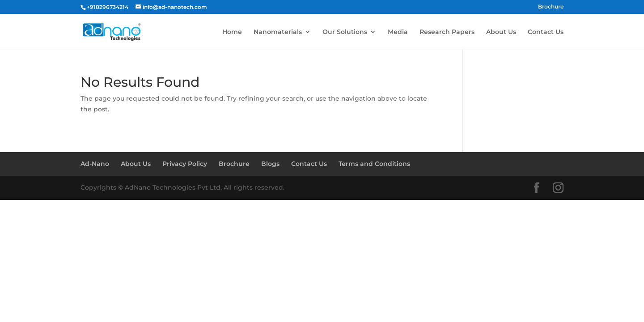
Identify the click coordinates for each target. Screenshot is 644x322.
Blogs (270, 164)
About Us (501, 32)
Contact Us (546, 32)
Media (398, 32)
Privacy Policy (185, 164)
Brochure (551, 7)
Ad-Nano (95, 164)
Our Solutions (345, 32)
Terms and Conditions (374, 164)
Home (232, 32)
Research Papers (447, 32)
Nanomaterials (278, 32)
